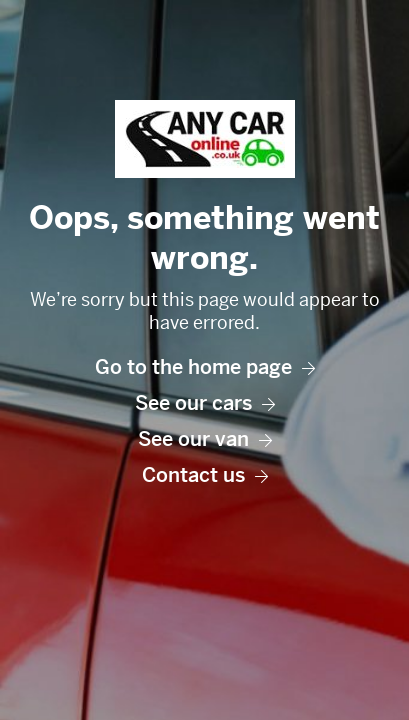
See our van (205, 439)
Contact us (205, 475)
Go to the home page (205, 367)
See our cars (205, 403)
